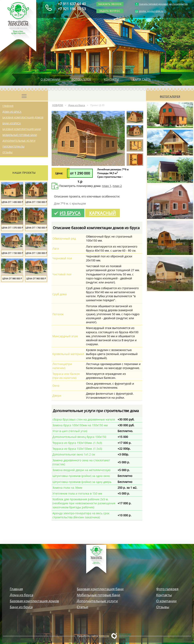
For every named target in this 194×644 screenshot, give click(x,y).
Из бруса (70, 213)
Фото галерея (167, 589)
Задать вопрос (110, 11)
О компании (50, 79)
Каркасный (102, 213)
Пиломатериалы (13, 147)
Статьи (82, 607)
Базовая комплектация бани (22, 129)
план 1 (107, 186)
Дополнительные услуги (19, 141)
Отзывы (7, 152)
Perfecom (104, 636)
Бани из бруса (12, 123)
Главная (8, 106)
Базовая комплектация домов (23, 118)
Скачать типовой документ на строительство (163, 4)
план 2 (117, 186)
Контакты (111, 79)
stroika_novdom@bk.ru (151, 11)
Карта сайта (142, 79)
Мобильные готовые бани (20, 135)
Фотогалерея (81, 79)
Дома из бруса (12, 112)
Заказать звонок (110, 4)
